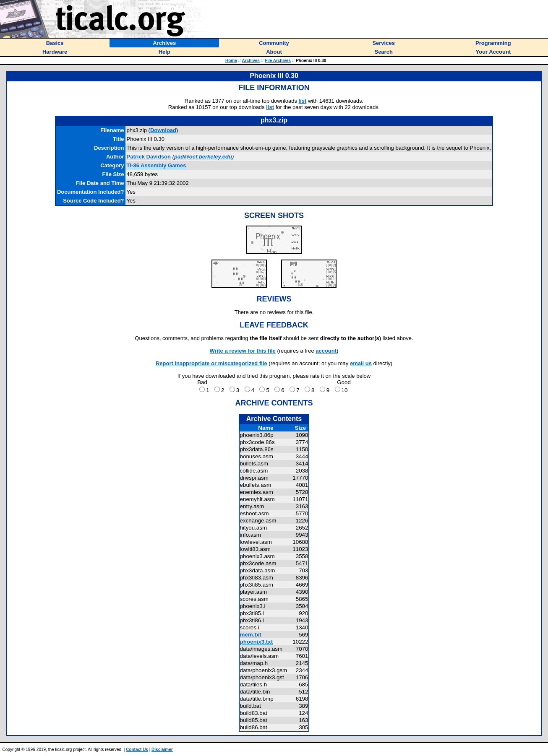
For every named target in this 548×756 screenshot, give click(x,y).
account (326, 351)
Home (231, 61)
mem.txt (251, 635)
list (303, 101)
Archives (251, 61)
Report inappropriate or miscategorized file (211, 363)
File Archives (278, 61)
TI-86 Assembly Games (157, 165)
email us (361, 363)
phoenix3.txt (257, 642)
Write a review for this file (243, 351)
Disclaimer (162, 750)
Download (163, 130)
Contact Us (137, 750)
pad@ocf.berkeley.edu (203, 157)
